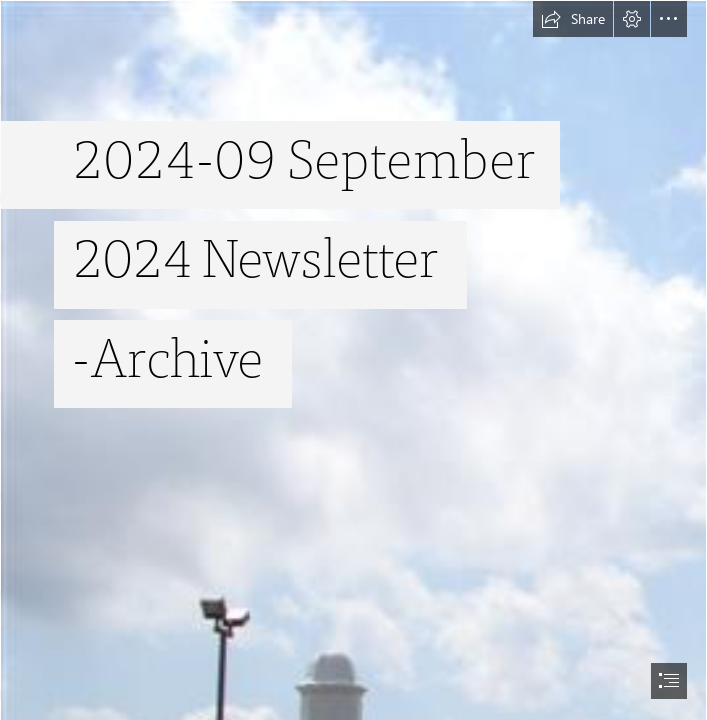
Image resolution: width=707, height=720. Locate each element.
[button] (573, 19)
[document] (353, 360)
